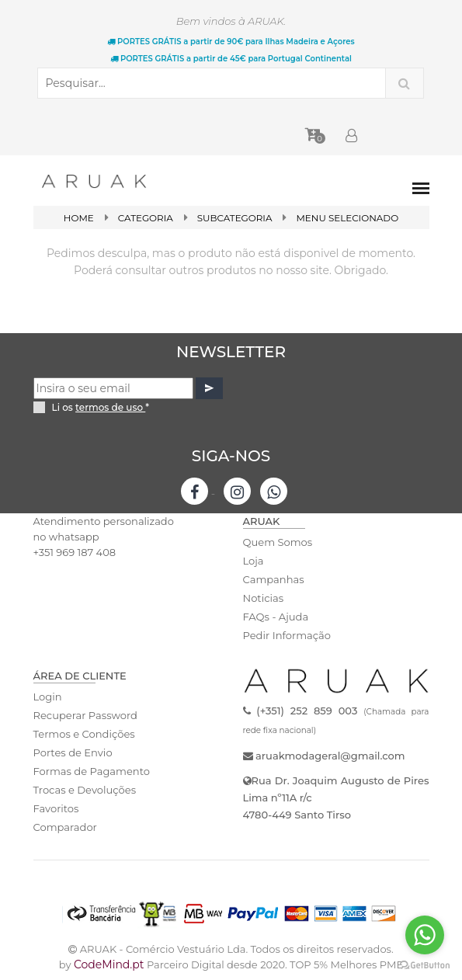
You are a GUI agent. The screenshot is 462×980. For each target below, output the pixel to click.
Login (48, 697)
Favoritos (56, 808)
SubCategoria (234, 218)
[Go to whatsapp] (425, 935)
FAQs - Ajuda (276, 617)
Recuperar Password (85, 715)
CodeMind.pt (109, 964)
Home (77, 218)
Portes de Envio (73, 752)
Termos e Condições (84, 734)
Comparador (65, 827)
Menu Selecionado (348, 218)
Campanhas (274, 579)
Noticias (263, 598)
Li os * (101, 407)
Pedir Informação (287, 635)
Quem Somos (278, 542)
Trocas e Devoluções (85, 790)
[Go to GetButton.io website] (425, 964)
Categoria (145, 218)
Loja (254, 561)
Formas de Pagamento (92, 771)
